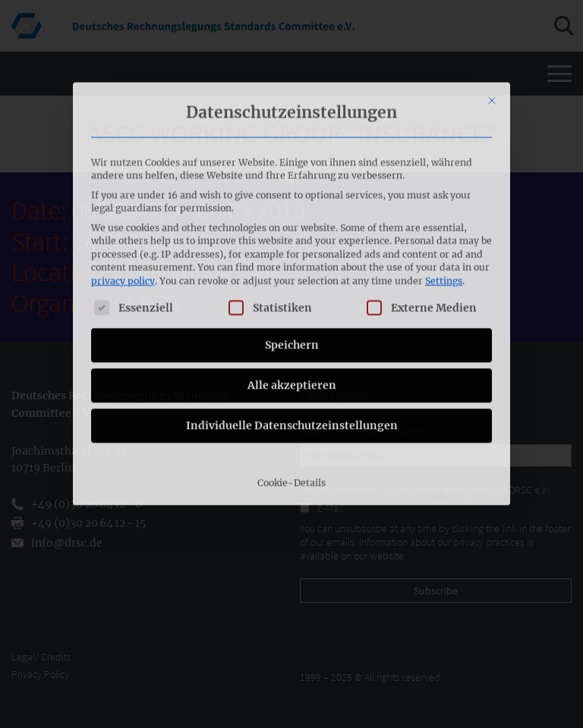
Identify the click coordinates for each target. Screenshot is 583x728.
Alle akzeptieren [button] (292, 288)
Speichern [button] (292, 248)
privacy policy (123, 184)
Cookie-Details (291, 386)
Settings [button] (444, 184)
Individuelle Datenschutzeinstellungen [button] (292, 329)
